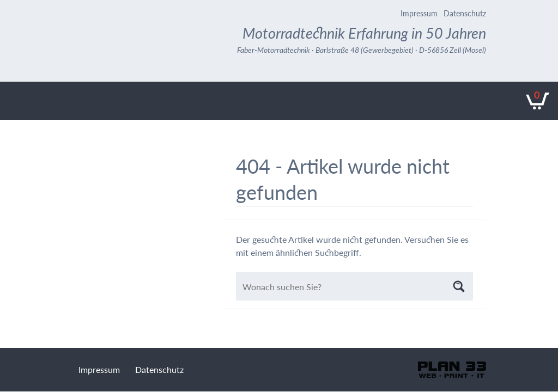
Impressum (419, 13)
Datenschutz (465, 13)
